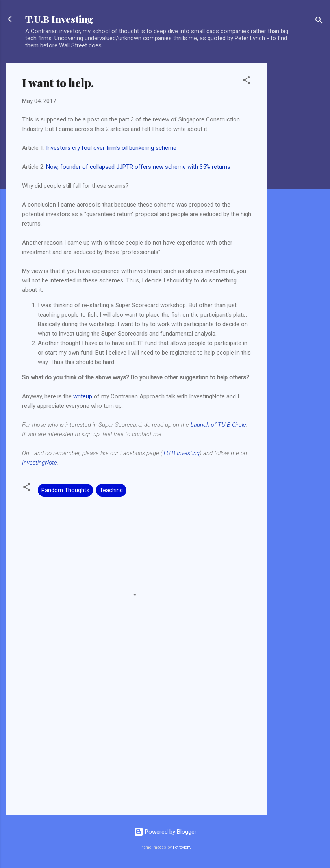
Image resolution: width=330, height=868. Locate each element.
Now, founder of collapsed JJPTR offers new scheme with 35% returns (138, 167)
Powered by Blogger (165, 832)
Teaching (111, 490)
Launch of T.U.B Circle (218, 425)
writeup (83, 396)
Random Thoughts (65, 490)
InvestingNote (40, 463)
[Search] (319, 21)
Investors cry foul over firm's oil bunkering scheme (111, 148)
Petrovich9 (182, 847)
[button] (247, 81)
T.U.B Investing (59, 19)
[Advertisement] (298, 182)
